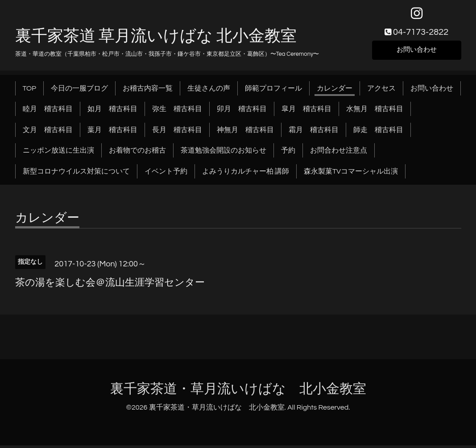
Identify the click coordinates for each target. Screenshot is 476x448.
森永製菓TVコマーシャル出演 (351, 174)
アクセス (381, 91)
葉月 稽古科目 (112, 133)
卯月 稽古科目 (242, 112)
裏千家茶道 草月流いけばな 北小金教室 (156, 39)
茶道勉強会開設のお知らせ (224, 153)
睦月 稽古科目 (48, 112)
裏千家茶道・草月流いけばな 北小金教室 (238, 392)
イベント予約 (166, 174)
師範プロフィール (273, 91)
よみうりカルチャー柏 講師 (246, 174)
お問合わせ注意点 (339, 153)
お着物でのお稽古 (137, 153)
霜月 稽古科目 (314, 133)
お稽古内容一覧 (148, 91)
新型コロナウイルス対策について (76, 174)
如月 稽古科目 (112, 112)
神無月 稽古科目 (245, 133)
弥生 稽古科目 (177, 112)
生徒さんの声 (209, 91)
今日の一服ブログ (79, 91)
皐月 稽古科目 (306, 112)
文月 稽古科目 (48, 133)
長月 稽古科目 (177, 133)
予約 (288, 153)
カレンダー (335, 91)
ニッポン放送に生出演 (58, 153)
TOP (30, 91)
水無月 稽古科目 (375, 112)
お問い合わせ (417, 52)
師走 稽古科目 (378, 133)
